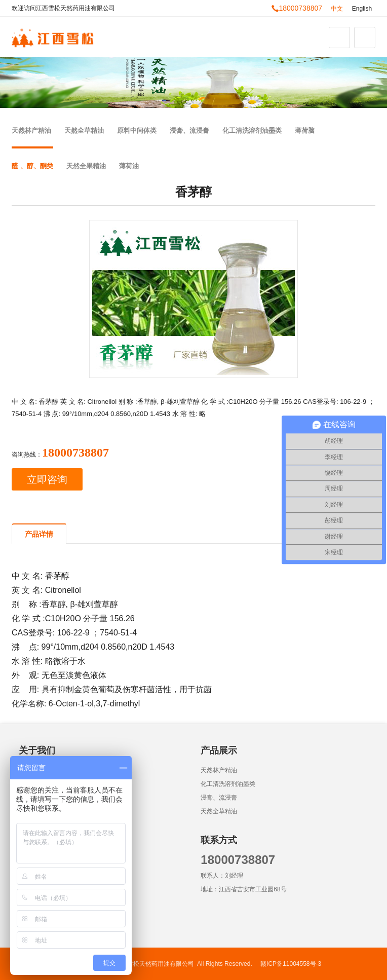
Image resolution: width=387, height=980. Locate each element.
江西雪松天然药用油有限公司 (154, 964)
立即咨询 (47, 479)
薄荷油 (129, 166)
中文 (337, 9)
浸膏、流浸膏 (189, 130)
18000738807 (297, 8)
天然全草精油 (84, 130)
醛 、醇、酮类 (32, 166)
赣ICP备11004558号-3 (291, 964)
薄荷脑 (305, 130)
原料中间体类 (137, 130)
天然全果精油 (86, 166)
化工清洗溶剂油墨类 (252, 130)
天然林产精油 (31, 130)
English (362, 9)
